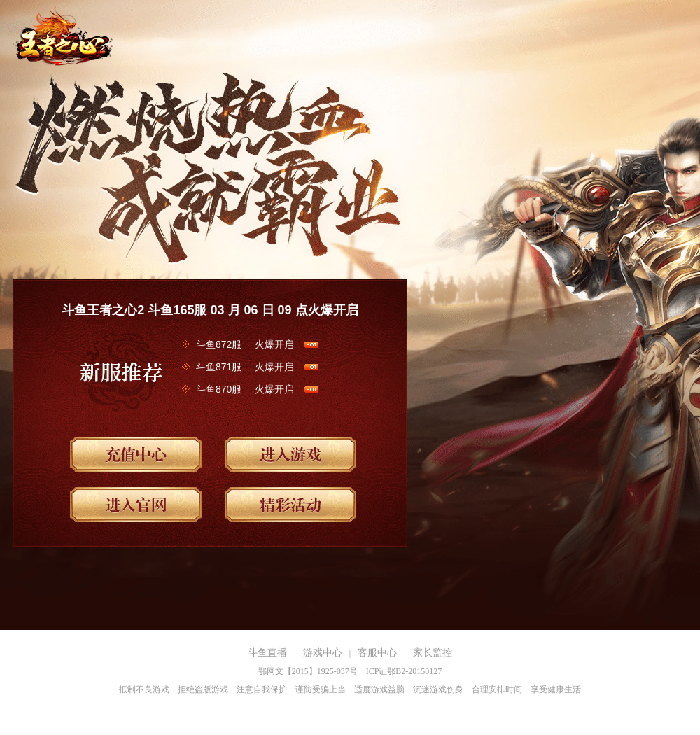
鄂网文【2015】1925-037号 (308, 671)
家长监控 (433, 653)
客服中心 (377, 653)
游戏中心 (323, 653)
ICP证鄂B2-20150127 (404, 671)
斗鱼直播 (267, 653)
